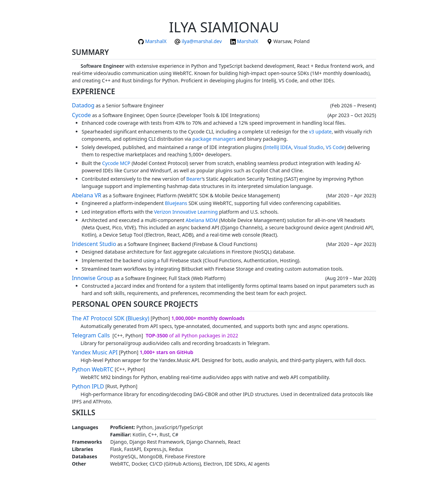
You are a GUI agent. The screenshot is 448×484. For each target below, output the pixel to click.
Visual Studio (309, 147)
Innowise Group (93, 278)
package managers (214, 139)
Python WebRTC (93, 369)
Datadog (83, 105)
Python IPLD (88, 386)
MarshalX (156, 41)
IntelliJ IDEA (278, 147)
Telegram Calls (91, 335)
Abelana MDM (202, 220)
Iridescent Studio (94, 244)
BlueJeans (176, 203)
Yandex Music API (95, 352)
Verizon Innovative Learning (186, 212)
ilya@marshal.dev (202, 41)
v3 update (320, 132)
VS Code (335, 147)
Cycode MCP (116, 163)
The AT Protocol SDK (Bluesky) (111, 318)
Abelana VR (87, 195)
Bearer (194, 179)
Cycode (81, 115)
